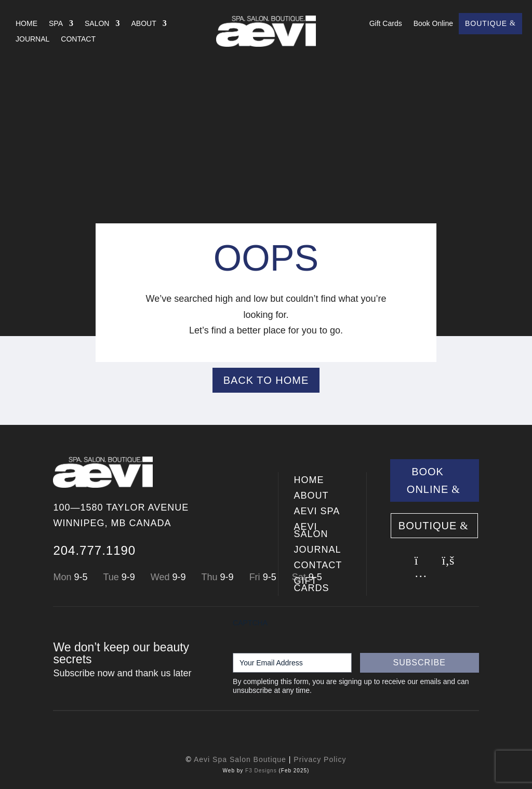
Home (26, 24)
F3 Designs (261, 771)
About (143, 24)
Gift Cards (386, 24)
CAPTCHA (250, 623)
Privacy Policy (320, 759)
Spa (56, 24)
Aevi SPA (317, 512)
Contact (78, 39)
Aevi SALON (311, 531)
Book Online (433, 24)
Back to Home (266, 380)
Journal (32, 39)
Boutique (486, 24)
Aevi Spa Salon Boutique (240, 759)
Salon (97, 24)
